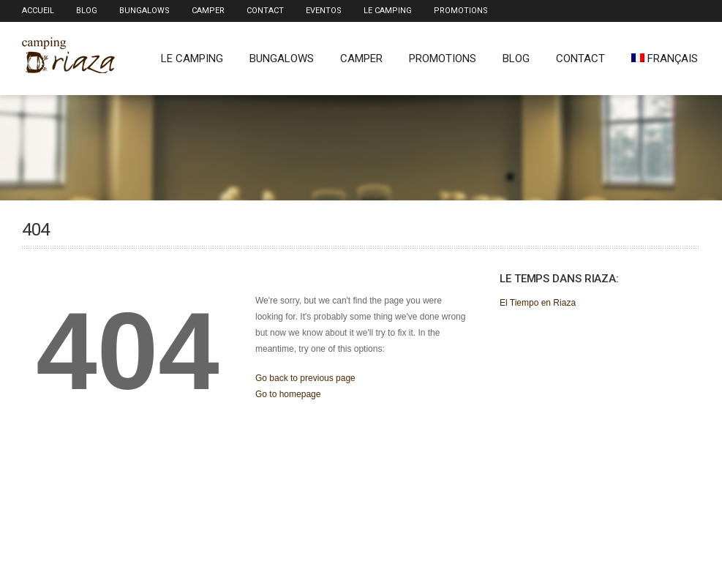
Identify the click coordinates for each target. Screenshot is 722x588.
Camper (208, 11)
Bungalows (144, 11)
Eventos (324, 11)
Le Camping (388, 11)
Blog (87, 11)
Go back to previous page (305, 378)
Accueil (38, 11)
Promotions (461, 11)
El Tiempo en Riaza (538, 303)
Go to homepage (288, 394)
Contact (265, 11)
